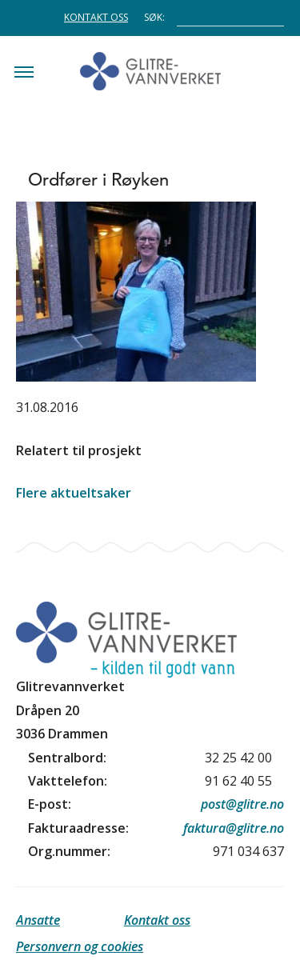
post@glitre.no (242, 804)
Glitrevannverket (150, 71)
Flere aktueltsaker (74, 493)
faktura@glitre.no (234, 828)
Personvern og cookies (80, 946)
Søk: (154, 16)
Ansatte (38, 920)
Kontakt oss (96, 17)
